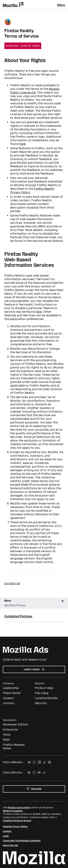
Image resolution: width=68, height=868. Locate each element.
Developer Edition (16, 724)
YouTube (39, 773)
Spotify (50, 762)
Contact (9, 703)
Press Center (12, 693)
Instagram (34, 762)
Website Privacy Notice (15, 827)
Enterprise (10, 730)
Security (41, 703)
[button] (34, 603)
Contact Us (12, 583)
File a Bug (42, 693)
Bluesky (29, 762)
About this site (11, 845)
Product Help (44, 688)
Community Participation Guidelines (22, 841)
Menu (61, 5)
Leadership (11, 688)
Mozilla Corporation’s (19, 808)
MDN (6, 740)
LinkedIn (39, 762)
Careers (8, 698)
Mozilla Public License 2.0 (35, 91)
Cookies (7, 831)
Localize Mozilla (46, 698)
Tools (7, 735)
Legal (6, 836)
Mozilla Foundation (13, 811)
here (22, 144)
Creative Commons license (17, 821)
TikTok (44, 762)
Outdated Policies (18, 616)
